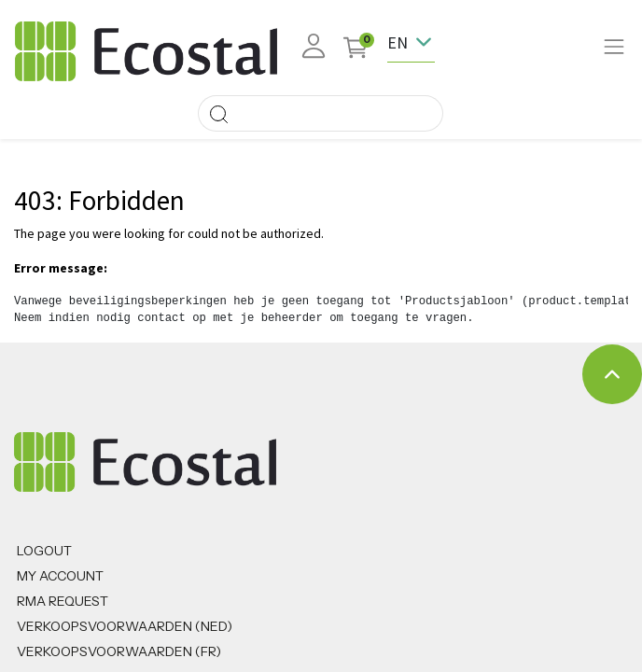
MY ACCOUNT (60, 576)
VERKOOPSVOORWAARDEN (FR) (119, 651)
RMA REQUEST (63, 601)
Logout (44, 551)
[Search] (218, 113)
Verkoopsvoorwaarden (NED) (125, 626)
